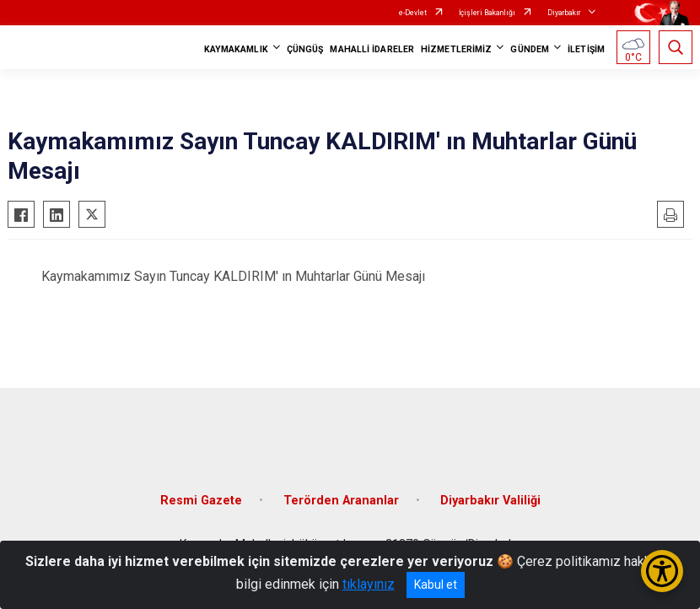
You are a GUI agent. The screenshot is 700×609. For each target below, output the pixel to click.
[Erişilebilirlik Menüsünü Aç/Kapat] (662, 571)
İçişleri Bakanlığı (487, 13)
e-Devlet (413, 13)
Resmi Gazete (201, 501)
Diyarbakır (564, 13)
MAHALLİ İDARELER (372, 49)
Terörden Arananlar (341, 501)
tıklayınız (369, 584)
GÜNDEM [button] (530, 49)
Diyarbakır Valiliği (490, 501)
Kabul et (436, 585)
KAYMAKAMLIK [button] (236, 49)
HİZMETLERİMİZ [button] (456, 49)
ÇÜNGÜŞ (305, 49)
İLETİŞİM (586, 49)
